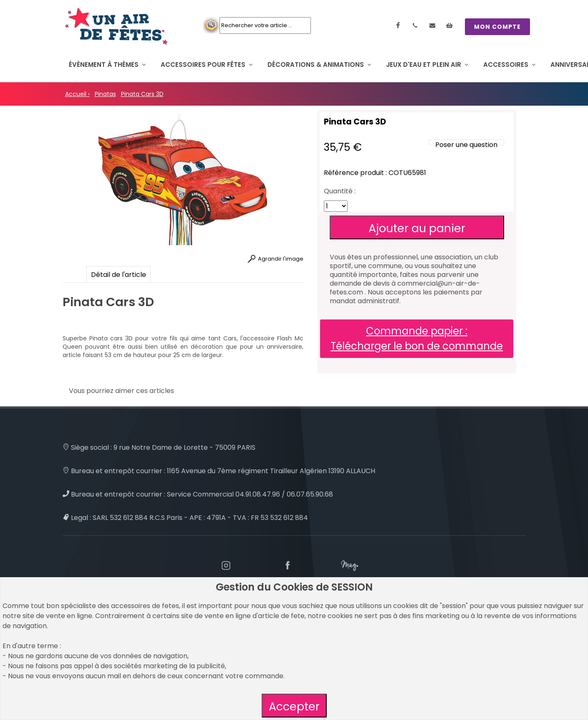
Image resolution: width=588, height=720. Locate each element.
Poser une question (466, 145)
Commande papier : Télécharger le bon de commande (417, 338)
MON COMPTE (497, 27)
